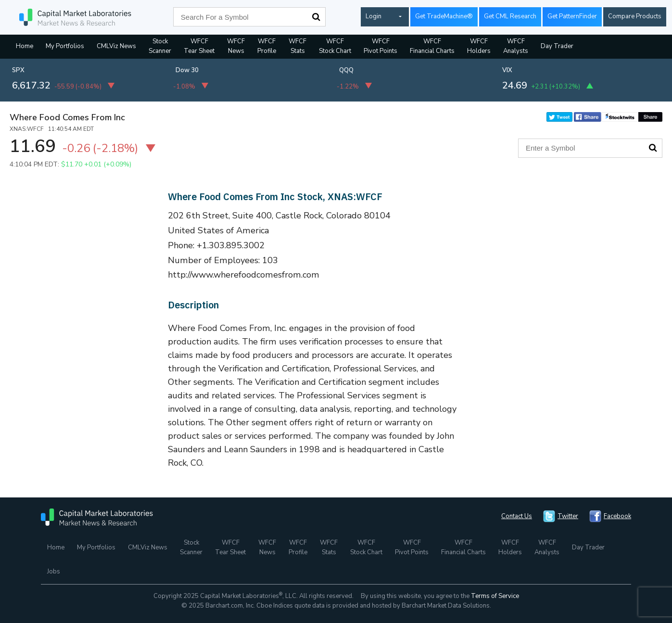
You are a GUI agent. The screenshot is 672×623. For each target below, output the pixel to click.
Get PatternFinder (572, 16)
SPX (18, 70)
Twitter (568, 516)
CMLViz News (116, 46)
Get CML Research (510, 16)
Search (316, 17)
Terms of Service (495, 596)
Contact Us (517, 516)
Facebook (617, 516)
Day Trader (557, 46)
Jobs (54, 572)
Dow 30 (187, 70)
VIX (507, 70)
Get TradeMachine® (444, 16)
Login (374, 16)
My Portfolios (65, 46)
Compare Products (635, 16)
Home (25, 46)
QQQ (346, 70)
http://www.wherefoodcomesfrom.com (244, 275)
